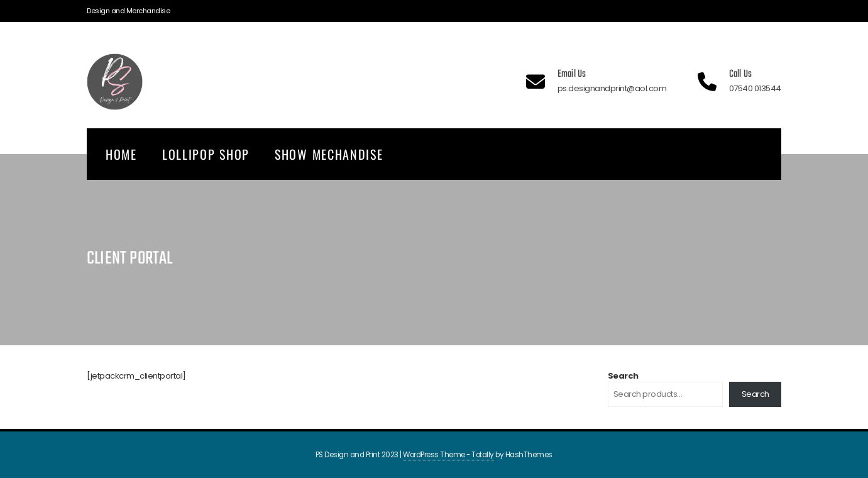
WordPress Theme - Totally (448, 455)
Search (623, 376)
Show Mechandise (329, 154)
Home (121, 154)
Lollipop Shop (206, 154)
